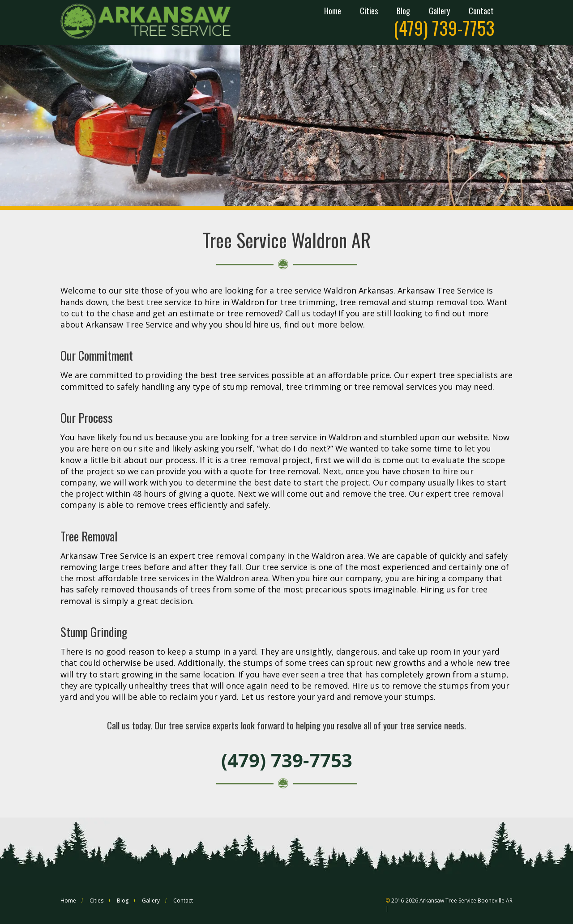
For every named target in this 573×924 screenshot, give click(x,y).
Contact (481, 12)
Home (333, 12)
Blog (403, 12)
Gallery (439, 12)
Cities (369, 12)
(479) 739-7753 (444, 28)
